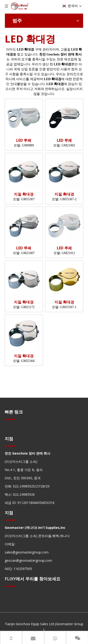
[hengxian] (10, 419)
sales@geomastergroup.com (27, 552)
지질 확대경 (24, 194)
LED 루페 (24, 140)
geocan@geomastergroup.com (28, 560)
